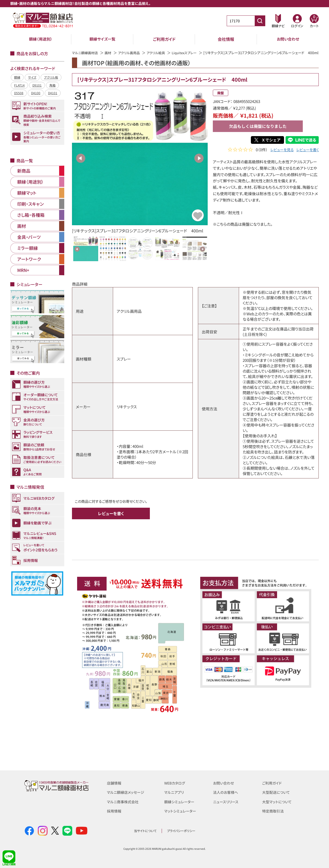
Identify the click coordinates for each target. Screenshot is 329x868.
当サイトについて (145, 831)
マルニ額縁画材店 (86, 53)
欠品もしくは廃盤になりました (258, 132)
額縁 (17, 77)
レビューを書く (307, 156)
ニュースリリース (227, 801)
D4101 (53, 93)
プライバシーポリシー (181, 831)
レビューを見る (280, 156)
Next (199, 164)
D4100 (36, 93)
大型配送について (277, 792)
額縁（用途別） (41, 39)
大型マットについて (278, 801)
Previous (81, 164)
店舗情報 (115, 783)
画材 (110, 53)
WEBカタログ (176, 783)
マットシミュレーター (181, 811)
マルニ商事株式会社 (124, 801)
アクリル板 (51, 77)
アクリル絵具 (161, 53)
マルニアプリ (175, 792)
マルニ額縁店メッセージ (127, 792)
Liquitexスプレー (191, 53)
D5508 (19, 93)
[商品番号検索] (260, 21)
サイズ (32, 77)
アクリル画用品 (132, 53)
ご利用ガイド (164, 39)
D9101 (37, 85)
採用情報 (115, 811)
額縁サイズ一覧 (103, 39)
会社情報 (226, 39)
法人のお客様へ (226, 792)
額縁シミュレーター (180, 801)
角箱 (52, 85)
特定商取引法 (274, 811)
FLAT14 (19, 85)
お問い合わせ (288, 39)
